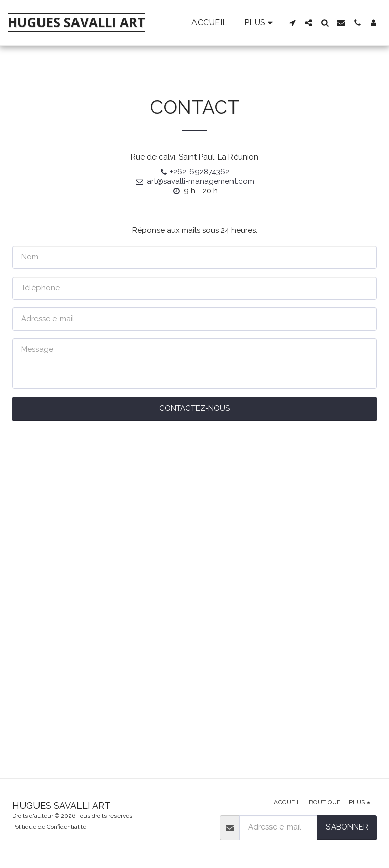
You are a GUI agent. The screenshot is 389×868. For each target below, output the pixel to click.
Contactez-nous (194, 408)
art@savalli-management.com (194, 181)
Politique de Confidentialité (49, 827)
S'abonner (347, 827)
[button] (292, 23)
